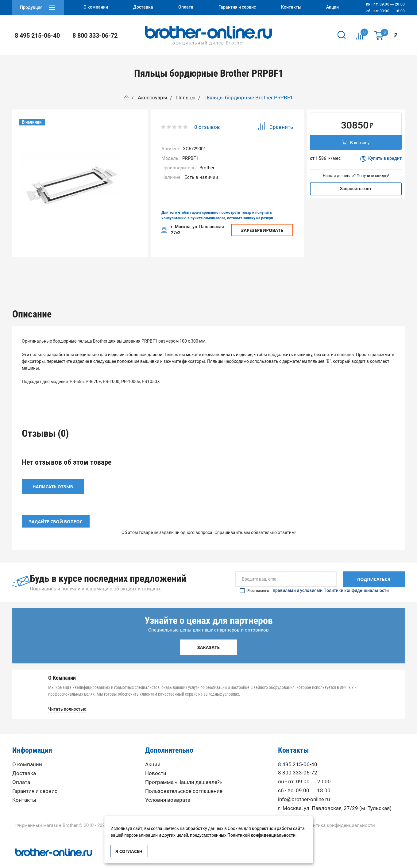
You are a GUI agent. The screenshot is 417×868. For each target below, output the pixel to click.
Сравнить (275, 127)
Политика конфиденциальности (340, 817)
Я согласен (129, 851)
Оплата (21, 773)
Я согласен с (314, 582)
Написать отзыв (53, 478)
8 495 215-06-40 (37, 36)
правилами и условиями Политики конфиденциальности (331, 582)
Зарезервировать (262, 230)
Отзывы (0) (208, 272)
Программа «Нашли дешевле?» (184, 773)
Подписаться (374, 570)
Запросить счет (356, 189)
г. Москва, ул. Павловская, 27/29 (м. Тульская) (335, 799)
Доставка (24, 764)
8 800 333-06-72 (95, 36)
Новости (156, 764)
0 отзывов (207, 127)
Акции (153, 756)
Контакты (24, 791)
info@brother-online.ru (304, 791)
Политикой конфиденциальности (261, 835)
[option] (129, 272)
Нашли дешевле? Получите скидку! (356, 176)
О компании (27, 756)
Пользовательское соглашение (184, 782)
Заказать (209, 638)
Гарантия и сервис (35, 782)
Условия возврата (168, 791)
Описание (129, 272)
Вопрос (288, 272)
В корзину (356, 143)
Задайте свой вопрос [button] (56, 513)
